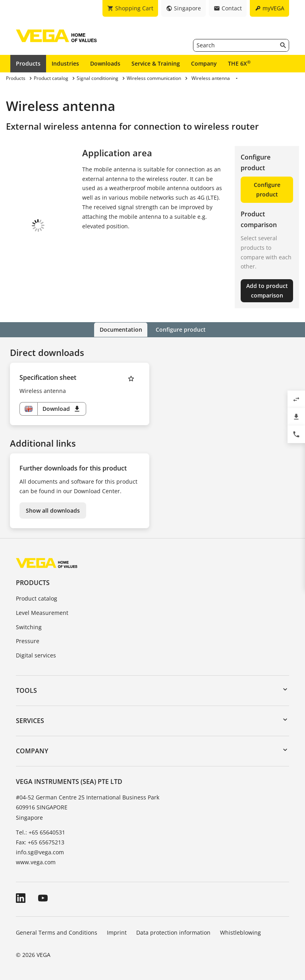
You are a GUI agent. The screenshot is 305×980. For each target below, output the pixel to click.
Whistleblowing (240, 932)
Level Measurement (42, 612)
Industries (65, 63)
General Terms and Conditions (57, 932)
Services (30, 720)
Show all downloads (53, 510)
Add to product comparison (267, 291)
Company (204, 63)
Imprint (117, 932)
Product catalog (37, 598)
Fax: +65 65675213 (40, 842)
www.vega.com (36, 862)
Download (62, 408)
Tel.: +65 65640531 (41, 832)
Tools (26, 690)
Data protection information (173, 932)
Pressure (28, 641)
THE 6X (239, 63)
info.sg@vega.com (40, 852)
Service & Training (156, 63)
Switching (29, 627)
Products (28, 63)
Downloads (105, 63)
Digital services (36, 655)
